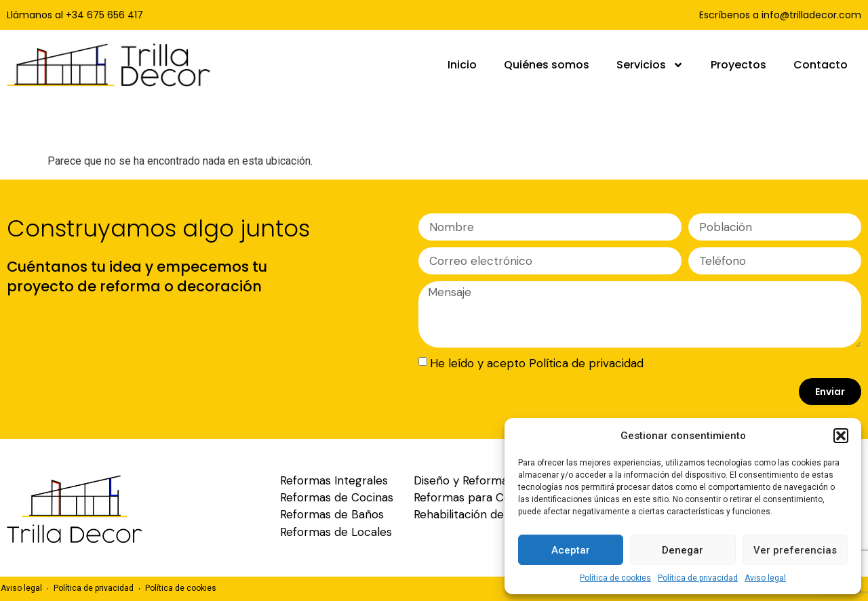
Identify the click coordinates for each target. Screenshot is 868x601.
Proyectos (738, 65)
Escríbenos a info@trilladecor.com (780, 15)
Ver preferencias (795, 550)
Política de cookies (615, 578)
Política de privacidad (698, 578)
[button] (841, 436)
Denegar (683, 550)
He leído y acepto (537, 363)
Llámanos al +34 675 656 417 (75, 15)
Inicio (462, 65)
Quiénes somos (547, 65)
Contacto (821, 65)
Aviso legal (765, 578)
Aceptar (571, 550)
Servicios (650, 65)
